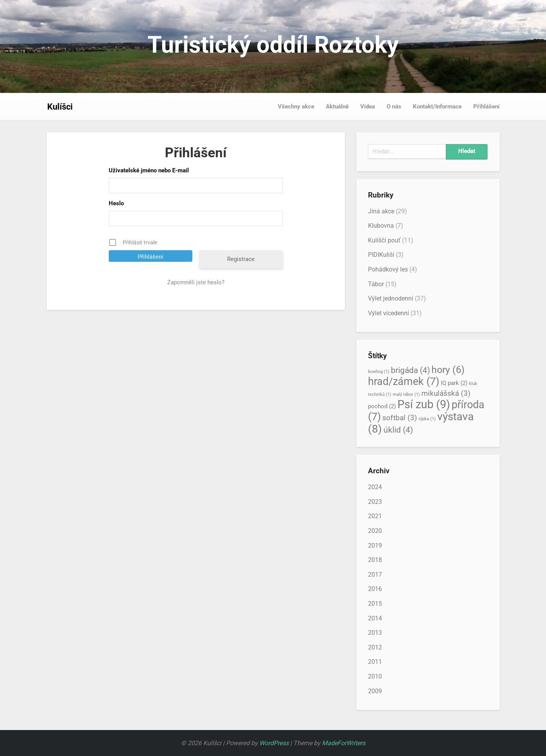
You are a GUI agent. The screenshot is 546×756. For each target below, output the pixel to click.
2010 (375, 676)
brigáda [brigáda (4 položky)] (410, 370)
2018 (375, 560)
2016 (375, 589)
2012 (375, 647)
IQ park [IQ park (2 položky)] (454, 383)
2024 (375, 487)
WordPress (274, 743)
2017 (375, 575)
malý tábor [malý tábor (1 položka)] (406, 394)
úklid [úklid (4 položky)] (398, 430)
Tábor (376, 284)
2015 (375, 604)
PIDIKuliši (381, 255)
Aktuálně (337, 107)
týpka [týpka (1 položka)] (427, 419)
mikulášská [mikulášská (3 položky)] (446, 393)
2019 (375, 546)
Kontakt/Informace (437, 107)
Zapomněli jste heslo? (196, 282)
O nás (394, 107)
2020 (375, 531)
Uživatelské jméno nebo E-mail (149, 170)
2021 (375, 516)
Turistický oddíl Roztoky (273, 45)
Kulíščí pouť (384, 240)
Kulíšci (60, 107)
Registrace (241, 259)
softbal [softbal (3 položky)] (400, 418)
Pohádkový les (388, 269)
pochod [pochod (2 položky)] (382, 406)
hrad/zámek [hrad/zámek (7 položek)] (404, 381)
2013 (375, 633)
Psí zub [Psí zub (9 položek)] (424, 404)
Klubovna (381, 226)
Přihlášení (486, 107)
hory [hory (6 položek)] (448, 370)
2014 (375, 618)
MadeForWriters (344, 743)
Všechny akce (296, 107)
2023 (375, 502)
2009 (375, 691)
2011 (375, 662)
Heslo (116, 203)
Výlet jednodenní (391, 298)
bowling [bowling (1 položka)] (379, 372)
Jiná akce (381, 211)
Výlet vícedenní (389, 313)
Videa (368, 107)
